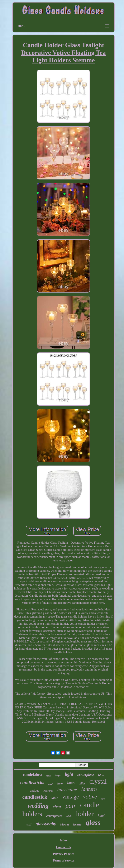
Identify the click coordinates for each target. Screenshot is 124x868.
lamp (71, 783)
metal (49, 776)
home (77, 824)
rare (103, 799)
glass (93, 822)
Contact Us (63, 847)
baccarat (48, 791)
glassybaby (46, 824)
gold (51, 784)
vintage (70, 797)
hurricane (67, 789)
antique (35, 791)
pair (71, 805)
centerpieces (54, 816)
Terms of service (63, 860)
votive (90, 796)
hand (101, 816)
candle (90, 805)
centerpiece (85, 775)
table (55, 798)
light (69, 774)
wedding (38, 806)
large (58, 775)
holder (85, 814)
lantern (89, 789)
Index (64, 840)
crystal (98, 781)
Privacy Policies (63, 854)
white (69, 816)
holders (32, 814)
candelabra (32, 774)
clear (57, 807)
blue (101, 775)
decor (60, 784)
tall (29, 824)
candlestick (35, 797)
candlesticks (32, 782)
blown (65, 824)
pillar (82, 784)
